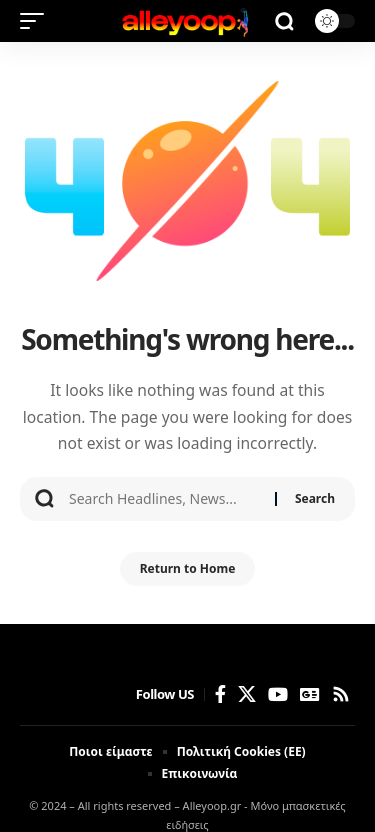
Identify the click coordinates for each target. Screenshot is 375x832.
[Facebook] (220, 694)
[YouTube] (278, 694)
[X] (247, 694)
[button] (37, 21)
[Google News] (310, 694)
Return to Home (188, 568)
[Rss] (341, 694)
